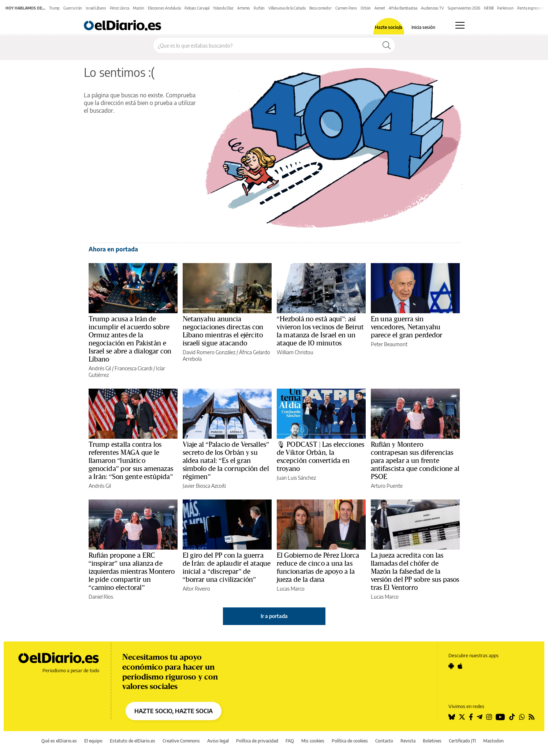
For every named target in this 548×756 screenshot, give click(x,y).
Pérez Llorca (120, 8)
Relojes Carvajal (197, 8)
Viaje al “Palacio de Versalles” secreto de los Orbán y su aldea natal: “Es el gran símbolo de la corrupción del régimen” (226, 461)
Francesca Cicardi (133, 368)
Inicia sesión (423, 27)
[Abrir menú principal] (460, 25)
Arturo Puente (387, 486)
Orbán (366, 8)
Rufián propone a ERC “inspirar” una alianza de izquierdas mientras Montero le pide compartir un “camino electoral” (132, 572)
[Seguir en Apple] (460, 666)
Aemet (380, 8)
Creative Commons (181, 741)
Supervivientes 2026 (464, 8)
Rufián (259, 8)
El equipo (93, 741)
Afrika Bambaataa (403, 8)
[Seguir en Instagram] (489, 717)
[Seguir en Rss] (532, 717)
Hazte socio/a (389, 27)
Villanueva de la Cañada (287, 8)
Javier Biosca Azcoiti (204, 486)
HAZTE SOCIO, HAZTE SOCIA (174, 711)
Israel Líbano (96, 8)
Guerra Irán (73, 8)
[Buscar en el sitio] (266, 45)
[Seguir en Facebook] (471, 717)
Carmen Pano (346, 8)
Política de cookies (350, 741)
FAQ (290, 741)
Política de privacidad (257, 741)
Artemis (244, 8)
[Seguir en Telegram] (480, 717)
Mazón (139, 8)
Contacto (384, 741)
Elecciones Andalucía (164, 8)
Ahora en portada (113, 249)
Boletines (432, 741)
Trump (54, 8)
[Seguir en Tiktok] (512, 717)
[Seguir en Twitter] (462, 717)
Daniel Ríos (101, 597)
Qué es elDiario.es (59, 741)
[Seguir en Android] (451, 666)
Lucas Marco (291, 589)
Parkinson (505, 8)
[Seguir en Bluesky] (452, 717)
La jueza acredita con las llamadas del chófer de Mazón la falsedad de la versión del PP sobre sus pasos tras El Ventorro (415, 572)
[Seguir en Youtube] (500, 717)
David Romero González (209, 352)
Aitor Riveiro (196, 589)
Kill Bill (489, 8)
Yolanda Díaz (223, 8)
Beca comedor (320, 8)
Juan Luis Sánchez (296, 478)
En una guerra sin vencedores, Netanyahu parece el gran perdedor (407, 327)
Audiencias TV (433, 8)
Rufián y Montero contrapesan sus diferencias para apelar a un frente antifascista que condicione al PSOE (415, 461)
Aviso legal (218, 741)
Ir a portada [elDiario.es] (274, 616)
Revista (408, 741)
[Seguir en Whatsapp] (522, 717)
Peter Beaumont (389, 344)
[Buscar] (387, 45)
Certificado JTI (462, 741)
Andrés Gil (100, 368)
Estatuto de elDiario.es (133, 741)
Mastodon (493, 741)
